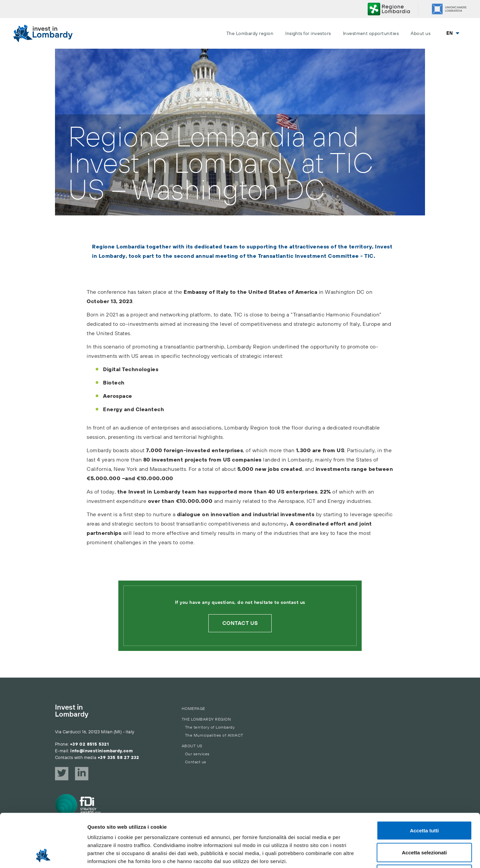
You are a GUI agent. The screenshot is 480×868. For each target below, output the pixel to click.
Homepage (193, 709)
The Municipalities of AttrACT (214, 735)
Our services (197, 754)
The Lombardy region (250, 34)
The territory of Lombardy (210, 727)
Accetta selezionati (424, 802)
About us (420, 34)
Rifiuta (424, 824)
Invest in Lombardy (72, 711)
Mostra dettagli (351, 855)
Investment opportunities (371, 34)
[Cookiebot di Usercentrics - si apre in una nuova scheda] (43, 855)
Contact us (240, 623)
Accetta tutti (424, 780)
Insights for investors (308, 34)
